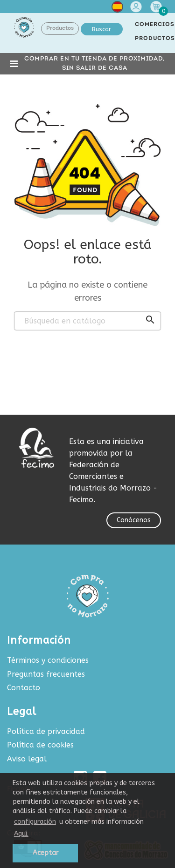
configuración (35, 822)
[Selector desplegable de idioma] (117, 9)
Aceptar (45, 853)
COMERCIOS (155, 25)
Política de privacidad (46, 731)
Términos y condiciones (48, 660)
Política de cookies (40, 745)
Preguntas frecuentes (46, 674)
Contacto (24, 688)
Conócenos (134, 520)
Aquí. (21, 834)
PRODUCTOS (155, 39)
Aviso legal (27, 759)
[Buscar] (87, 321)
